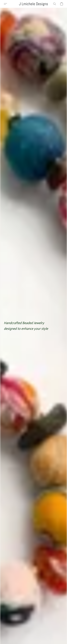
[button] (33, 4)
